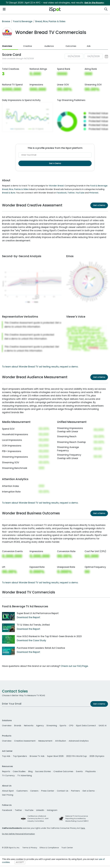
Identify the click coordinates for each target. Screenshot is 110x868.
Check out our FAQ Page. (75, 666)
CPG (71, 726)
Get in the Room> (94, 3)
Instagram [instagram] (52, 810)
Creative (28, 46)
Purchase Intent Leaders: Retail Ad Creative (41, 648)
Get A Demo (55, 163)
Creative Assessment (25, 741)
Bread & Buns (9, 193)
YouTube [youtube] (29, 810)
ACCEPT (20, 862)
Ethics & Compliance (49, 848)
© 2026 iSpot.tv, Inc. (11, 848)
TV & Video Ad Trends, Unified (33, 625)
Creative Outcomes (63, 771)
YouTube (80, 193)
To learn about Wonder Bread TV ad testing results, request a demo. (40, 367)
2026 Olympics (97, 756)
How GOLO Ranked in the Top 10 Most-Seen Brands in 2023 (49, 636)
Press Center (48, 791)
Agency (40, 726)
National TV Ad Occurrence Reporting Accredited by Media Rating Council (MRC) (77, 818)
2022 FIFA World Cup (77, 756)
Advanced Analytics (79, 741)
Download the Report (28, 617)
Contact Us (63, 791)
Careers (34, 791)
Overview (7, 46)
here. (83, 828)
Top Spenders (20, 756)
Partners (75, 791)
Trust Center (67, 848)
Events (79, 771)
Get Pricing (8, 795)
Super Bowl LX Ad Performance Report (38, 613)
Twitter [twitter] (18, 810)
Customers (22, 791)
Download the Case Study (31, 640)
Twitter (71, 193)
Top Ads (6, 756)
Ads (89, 46)
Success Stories (43, 771)
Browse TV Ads (37, 756)
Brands (18, 726)
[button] (86, 56)
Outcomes (71, 46)
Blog (30, 771)
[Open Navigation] (4, 9)
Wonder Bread (56, 186)
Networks (29, 726)
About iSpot (8, 791)
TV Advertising (25, 776)
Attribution (61, 741)
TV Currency (8, 776)
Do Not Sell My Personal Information (18, 834)
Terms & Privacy (30, 848)
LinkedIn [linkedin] (40, 810)
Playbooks (91, 771)
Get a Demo (99, 205)
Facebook (62, 193)
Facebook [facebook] (7, 810)
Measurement (45, 741)
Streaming (52, 726)
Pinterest (94, 193)
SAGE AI (103, 726)
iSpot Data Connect (86, 726)
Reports (6, 771)
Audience (49, 46)
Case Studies (19, 771)
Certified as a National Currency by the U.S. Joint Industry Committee (38, 818)
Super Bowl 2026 (55, 756)
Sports (63, 726)
